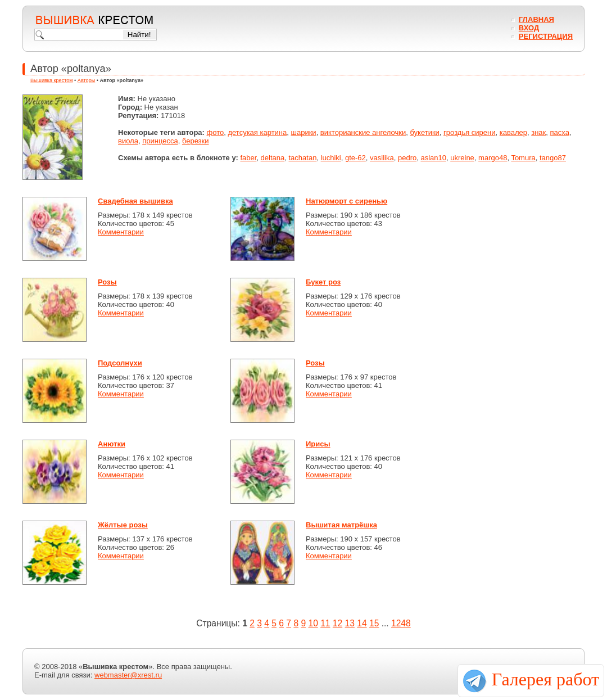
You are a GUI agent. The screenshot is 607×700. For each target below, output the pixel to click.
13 (350, 623)
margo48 (493, 158)
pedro (407, 158)
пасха (560, 132)
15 (374, 623)
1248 (401, 623)
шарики (304, 132)
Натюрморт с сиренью (346, 201)
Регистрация (546, 36)
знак (538, 132)
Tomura (523, 158)
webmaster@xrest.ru (128, 675)
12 (338, 623)
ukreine (462, 158)
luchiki (331, 158)
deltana (273, 158)
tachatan (303, 158)
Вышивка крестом (52, 80)
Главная (536, 19)
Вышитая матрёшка (341, 525)
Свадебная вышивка (135, 201)
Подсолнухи (120, 363)
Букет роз (323, 282)
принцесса (160, 141)
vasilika (382, 158)
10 (313, 623)
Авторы (86, 80)
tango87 (553, 158)
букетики (424, 132)
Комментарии (121, 232)
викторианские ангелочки (363, 132)
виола (128, 141)
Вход (529, 28)
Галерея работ (545, 679)
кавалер (513, 132)
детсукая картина (257, 132)
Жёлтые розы (123, 525)
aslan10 (433, 158)
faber (248, 158)
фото (216, 132)
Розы (107, 282)
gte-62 (355, 158)
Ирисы (318, 444)
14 (362, 623)
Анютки (112, 444)
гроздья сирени (469, 132)
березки (196, 141)
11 (325, 623)
